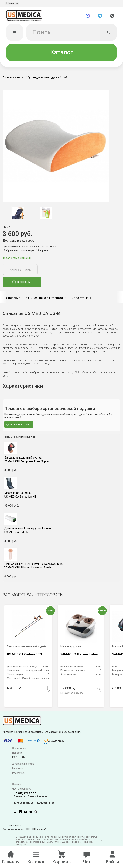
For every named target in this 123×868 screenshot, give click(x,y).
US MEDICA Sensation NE (61, 495)
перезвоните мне (18, 425)
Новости (17, 753)
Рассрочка (18, 774)
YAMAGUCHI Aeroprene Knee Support (61, 460)
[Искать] (108, 33)
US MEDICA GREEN (61, 531)
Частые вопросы (22, 789)
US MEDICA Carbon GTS (24, 655)
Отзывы (17, 785)
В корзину (21, 282)
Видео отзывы (80, 298)
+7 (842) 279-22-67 (25, 794)
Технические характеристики (45, 298)
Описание (13, 298)
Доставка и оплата (23, 764)
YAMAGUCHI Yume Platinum (81, 655)
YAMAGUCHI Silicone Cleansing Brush (61, 566)
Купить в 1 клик (20, 270)
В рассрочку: (72, 693)
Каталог (62, 53)
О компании (19, 749)
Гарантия (18, 769)
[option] (18, 213)
